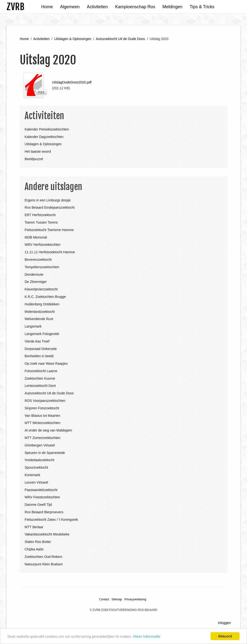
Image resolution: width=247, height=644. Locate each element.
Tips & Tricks (202, 7)
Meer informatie (147, 637)
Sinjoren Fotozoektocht (42, 408)
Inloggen (224, 623)
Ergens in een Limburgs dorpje (48, 200)
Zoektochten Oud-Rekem (43, 557)
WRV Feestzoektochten (42, 497)
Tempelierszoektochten (42, 267)
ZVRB (15, 7)
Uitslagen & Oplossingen (73, 39)
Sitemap (117, 599)
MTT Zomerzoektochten (42, 438)
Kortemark (32, 475)
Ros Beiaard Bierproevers (44, 512)
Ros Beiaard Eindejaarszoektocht (50, 207)
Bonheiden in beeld (39, 356)
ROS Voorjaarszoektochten (45, 401)
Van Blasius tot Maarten (42, 416)
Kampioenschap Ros (135, 7)
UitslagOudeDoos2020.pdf (72, 82)
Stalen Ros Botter (38, 542)
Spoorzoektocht (36, 467)
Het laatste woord (38, 151)
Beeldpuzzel (34, 159)
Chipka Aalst (34, 549)
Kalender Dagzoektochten (44, 137)
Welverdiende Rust (39, 319)
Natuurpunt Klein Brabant (44, 564)
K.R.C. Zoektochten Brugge (45, 297)
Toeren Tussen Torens (41, 222)
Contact (104, 599)
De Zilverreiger (36, 282)
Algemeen (70, 7)
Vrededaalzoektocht (39, 460)
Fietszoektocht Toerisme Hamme (49, 230)
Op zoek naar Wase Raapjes (46, 363)
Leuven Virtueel (36, 482)
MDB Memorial (36, 237)
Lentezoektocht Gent (40, 386)
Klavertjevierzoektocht (41, 289)
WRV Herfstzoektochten (43, 245)
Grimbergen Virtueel (40, 445)
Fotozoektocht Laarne (41, 371)
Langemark (33, 326)
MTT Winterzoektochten (42, 423)
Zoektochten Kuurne (40, 378)
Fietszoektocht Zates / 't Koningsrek (51, 520)
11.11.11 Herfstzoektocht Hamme (50, 252)
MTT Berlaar (34, 527)
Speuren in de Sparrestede (45, 453)
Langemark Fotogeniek (42, 334)
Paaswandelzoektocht (41, 490)
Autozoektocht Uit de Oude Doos (120, 39)
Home (47, 7)
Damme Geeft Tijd (38, 505)
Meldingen (172, 7)
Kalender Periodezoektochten (47, 129)
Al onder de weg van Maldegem (48, 430)
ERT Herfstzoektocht (40, 215)
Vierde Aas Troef (37, 341)
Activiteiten (97, 7)
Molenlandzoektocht (40, 312)
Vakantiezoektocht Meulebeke (47, 534)
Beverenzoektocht (38, 260)
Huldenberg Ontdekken (42, 304)
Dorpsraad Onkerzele (41, 349)
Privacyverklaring (135, 599)
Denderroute (34, 274)
